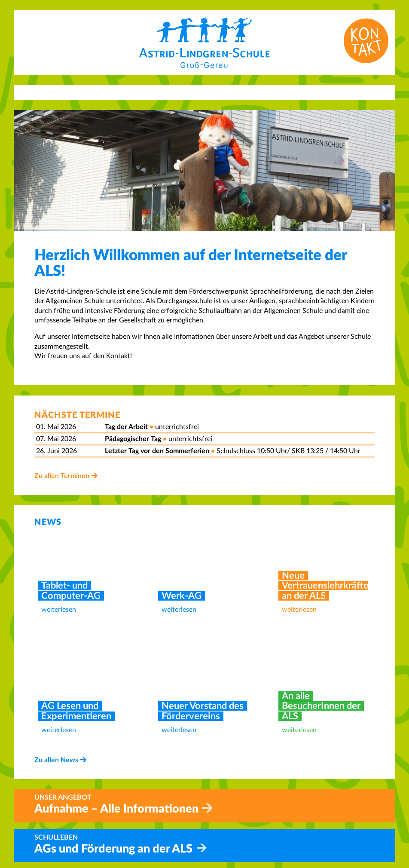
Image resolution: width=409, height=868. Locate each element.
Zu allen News (56, 574)
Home (220, 804)
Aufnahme (227, 823)
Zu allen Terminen (62, 476)
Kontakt (223, 814)
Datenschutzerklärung (337, 814)
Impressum (320, 804)
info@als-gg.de (142, 843)
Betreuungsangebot (241, 833)
